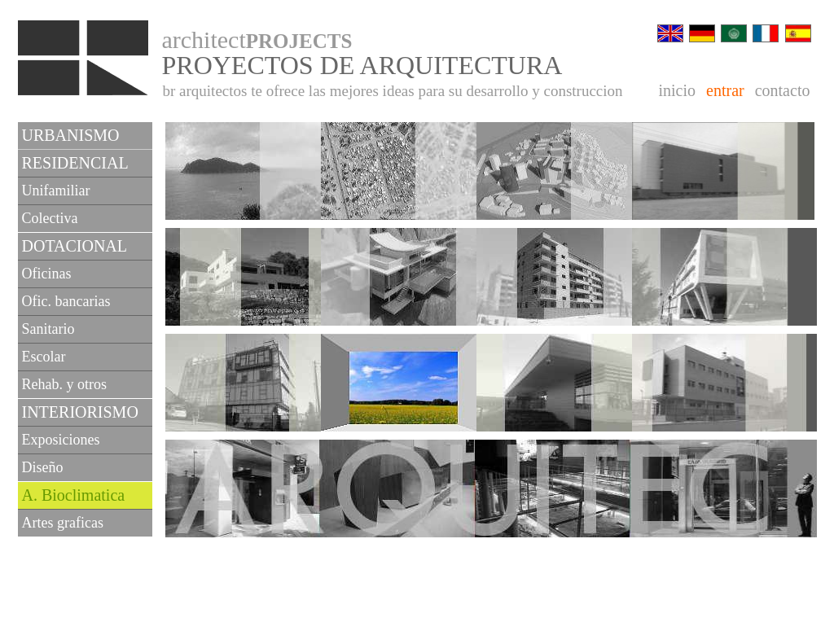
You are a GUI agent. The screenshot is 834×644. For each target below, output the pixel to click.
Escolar (44, 357)
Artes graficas (63, 523)
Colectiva (50, 218)
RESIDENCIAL (75, 163)
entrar (725, 90)
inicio (678, 90)
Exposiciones (61, 440)
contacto (783, 90)
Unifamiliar (56, 191)
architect (257, 39)
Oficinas (47, 274)
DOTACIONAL (75, 246)
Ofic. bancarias (66, 301)
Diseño (43, 467)
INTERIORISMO (80, 412)
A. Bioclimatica (74, 495)
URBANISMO (71, 135)
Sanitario (48, 329)
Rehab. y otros (64, 384)
